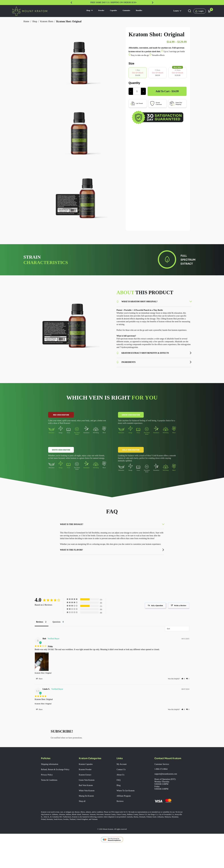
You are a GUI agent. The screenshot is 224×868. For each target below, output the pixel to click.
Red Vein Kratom (61, 422)
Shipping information (52, 781)
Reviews (121, 818)
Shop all (83, 818)
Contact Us (122, 786)
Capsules (113, 11)
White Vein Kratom (61, 457)
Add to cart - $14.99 (167, 101)
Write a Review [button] (179, 619)
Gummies (128, 11)
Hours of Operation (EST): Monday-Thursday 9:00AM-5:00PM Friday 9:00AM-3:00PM (167, 801)
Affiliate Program (125, 813)
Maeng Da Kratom (88, 813)
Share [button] (40, 692)
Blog (119, 802)
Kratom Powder (87, 786)
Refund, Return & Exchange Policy (54, 788)
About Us (121, 792)
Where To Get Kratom (127, 808)
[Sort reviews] (177, 641)
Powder (98, 11)
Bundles (143, 11)
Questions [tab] (60, 635)
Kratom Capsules (87, 781)
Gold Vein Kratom (131, 457)
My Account (123, 781)
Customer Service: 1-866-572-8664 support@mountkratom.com (169, 786)
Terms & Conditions (51, 799)
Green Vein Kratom (131, 422)
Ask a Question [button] (154, 619)
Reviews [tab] (40, 635)
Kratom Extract (86, 792)
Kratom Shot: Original (45, 686)
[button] (183, 692)
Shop (85, 11)
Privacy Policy (48, 794)
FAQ (119, 797)
